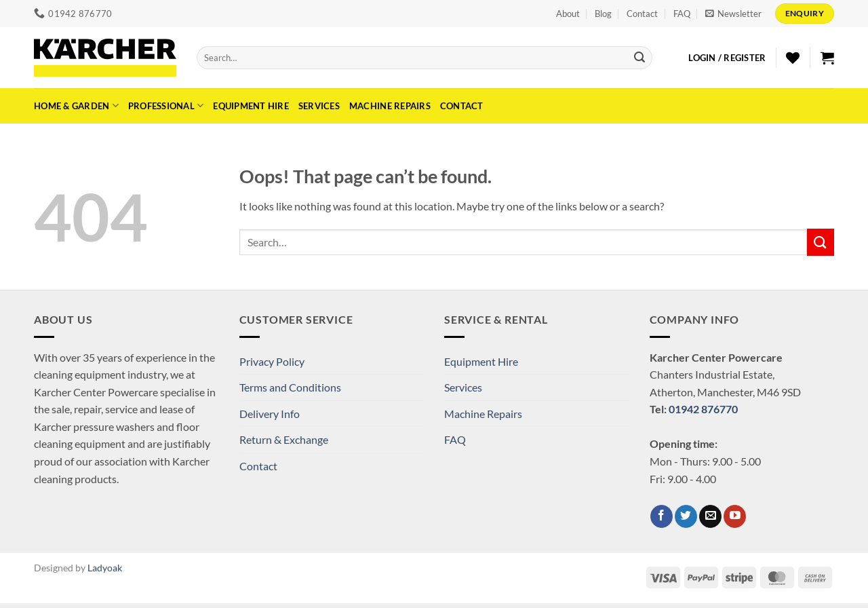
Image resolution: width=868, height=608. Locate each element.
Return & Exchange (284, 439)
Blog (603, 14)
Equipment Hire (251, 106)
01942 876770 (703, 409)
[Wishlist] (793, 58)
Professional (166, 106)
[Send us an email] (710, 516)
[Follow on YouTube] (735, 516)
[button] (733, 14)
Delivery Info (270, 414)
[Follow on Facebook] (662, 516)
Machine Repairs (390, 106)
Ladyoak (105, 568)
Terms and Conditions (290, 387)
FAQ (682, 14)
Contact (642, 14)
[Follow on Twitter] (686, 516)
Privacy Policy (272, 361)
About (568, 14)
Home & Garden (76, 106)
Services (319, 106)
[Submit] (639, 58)
